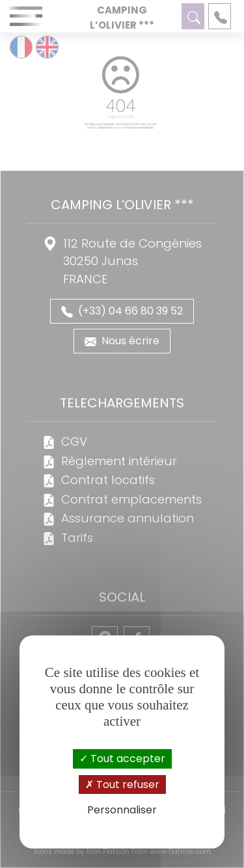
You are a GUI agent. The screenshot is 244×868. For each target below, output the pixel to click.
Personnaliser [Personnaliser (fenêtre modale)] (122, 810)
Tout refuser (122, 785)
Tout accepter (122, 759)
